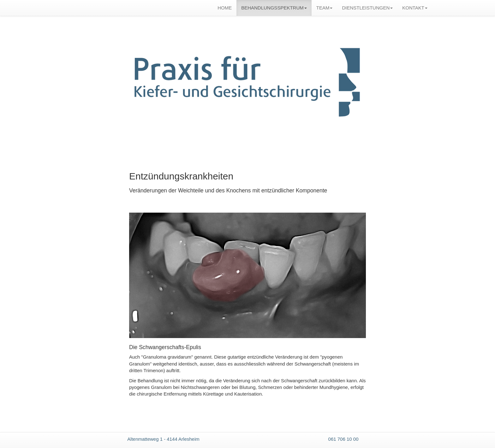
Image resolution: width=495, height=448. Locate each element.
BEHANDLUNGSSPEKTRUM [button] (274, 8)
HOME (225, 8)
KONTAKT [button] (415, 8)
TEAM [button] (325, 8)
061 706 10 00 (343, 439)
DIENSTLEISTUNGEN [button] (367, 8)
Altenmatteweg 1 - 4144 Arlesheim (163, 439)
